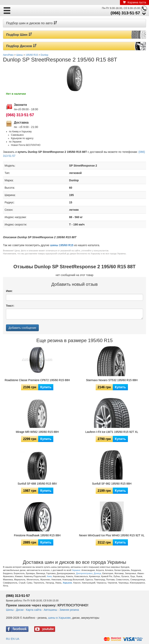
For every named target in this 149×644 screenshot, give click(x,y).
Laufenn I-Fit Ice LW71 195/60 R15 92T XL (112, 432)
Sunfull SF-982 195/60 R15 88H (112, 484)
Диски (20, 610)
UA (17, 639)
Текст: (10, 306)
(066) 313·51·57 (125, 13)
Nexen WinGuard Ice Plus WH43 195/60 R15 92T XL (112, 535)
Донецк (97, 573)
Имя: (9, 291)
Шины (10, 610)
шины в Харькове (59, 618)
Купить (46, 387)
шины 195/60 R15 (62, 245)
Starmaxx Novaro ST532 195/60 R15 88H (112, 380)
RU (8, 639)
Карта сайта (34, 610)
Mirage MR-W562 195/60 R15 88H (37, 432)
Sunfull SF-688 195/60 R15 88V (37, 484)
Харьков (67, 583)
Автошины (50, 610)
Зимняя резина (69, 610)
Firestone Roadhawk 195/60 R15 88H (37, 535)
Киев (49, 576)
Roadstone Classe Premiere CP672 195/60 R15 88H (37, 380)
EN (13, 639)
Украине (76, 570)
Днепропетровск (84, 573)
